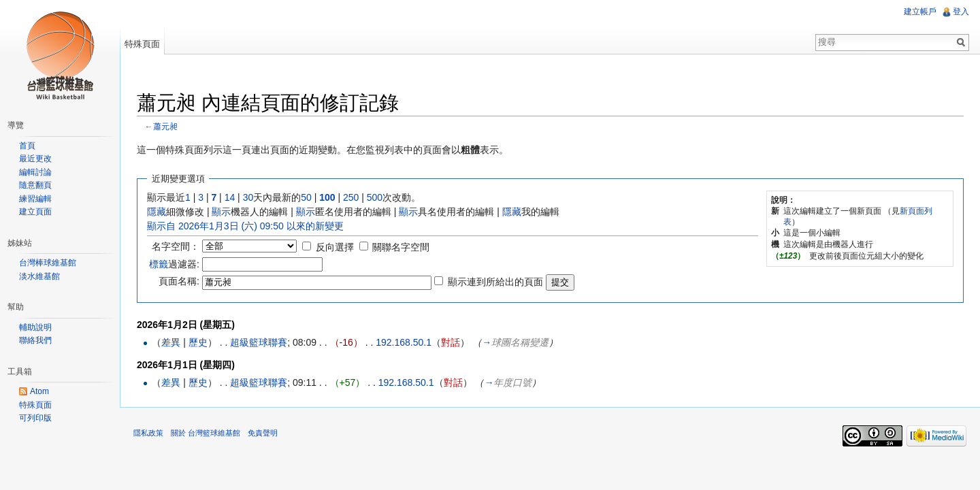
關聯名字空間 (401, 247)
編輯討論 (35, 172)
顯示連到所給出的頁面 (495, 282)
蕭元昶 (165, 126)
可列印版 (35, 418)
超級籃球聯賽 (259, 342)
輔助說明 (35, 327)
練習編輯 (35, 199)
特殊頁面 (142, 44)
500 (375, 197)
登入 (961, 12)
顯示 (221, 212)
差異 (171, 342)
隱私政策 (148, 433)
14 (230, 197)
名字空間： (176, 246)
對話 (451, 342)
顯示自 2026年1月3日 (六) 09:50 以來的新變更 (245, 226)
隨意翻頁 (35, 185)
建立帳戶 (920, 12)
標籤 (159, 264)
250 (351, 197)
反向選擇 (335, 247)
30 (248, 197)
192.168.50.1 (404, 342)
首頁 (27, 146)
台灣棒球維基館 (48, 263)
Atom (39, 391)
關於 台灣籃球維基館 (206, 433)
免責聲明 (263, 433)
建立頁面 (35, 212)
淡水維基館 (39, 276)
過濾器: (174, 264)
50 (306, 197)
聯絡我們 (35, 340)
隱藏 (157, 212)
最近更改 (35, 159)
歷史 (198, 342)
